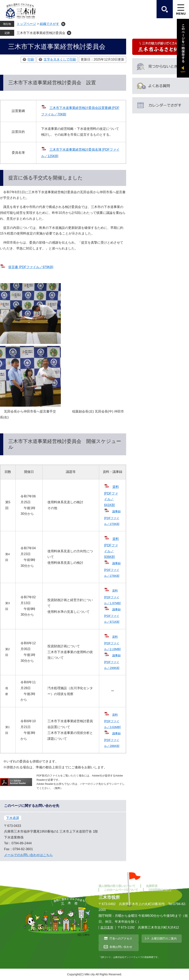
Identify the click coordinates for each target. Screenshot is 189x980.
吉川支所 (107, 927)
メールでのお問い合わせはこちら (28, 855)
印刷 (31, 59)
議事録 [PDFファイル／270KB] (112, 518)
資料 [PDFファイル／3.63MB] (112, 721)
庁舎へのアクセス (121, 938)
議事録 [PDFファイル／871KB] (112, 616)
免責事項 (152, 886)
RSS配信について (160, 890)
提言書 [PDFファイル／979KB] (31, 267)
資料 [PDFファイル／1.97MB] (112, 597)
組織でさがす (49, 24)
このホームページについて (121, 890)
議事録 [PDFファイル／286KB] (112, 740)
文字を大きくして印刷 (60, 59)
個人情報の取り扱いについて (117, 886)
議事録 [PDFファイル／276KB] (112, 569)
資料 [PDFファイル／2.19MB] (112, 643)
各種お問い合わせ (121, 947)
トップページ (26, 24)
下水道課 (13, 818)
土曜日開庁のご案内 (164, 938)
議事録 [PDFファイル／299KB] (112, 662)
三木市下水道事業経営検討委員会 (41, 33)
